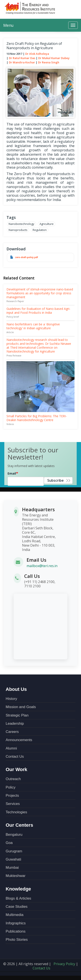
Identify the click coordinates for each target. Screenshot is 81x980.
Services (13, 804)
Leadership (15, 724)
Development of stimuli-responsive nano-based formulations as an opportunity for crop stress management (40, 293)
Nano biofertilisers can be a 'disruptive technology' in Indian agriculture (33, 326)
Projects (12, 796)
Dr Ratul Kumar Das (22, 58)
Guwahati (13, 859)
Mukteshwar (16, 876)
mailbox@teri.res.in (42, 566)
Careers (12, 732)
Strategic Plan (17, 715)
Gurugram (14, 851)
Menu (8, 25)
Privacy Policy (64, 964)
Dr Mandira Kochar (22, 62)
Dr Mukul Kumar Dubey (54, 58)
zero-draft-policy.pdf (27, 257)
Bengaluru (14, 835)
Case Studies (17, 907)
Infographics (16, 923)
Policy (10, 787)
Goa (9, 843)
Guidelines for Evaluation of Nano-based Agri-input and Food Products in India (38, 311)
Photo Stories (17, 940)
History (11, 699)
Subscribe (56, 480)
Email (12, 473)
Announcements (19, 740)
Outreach (13, 779)
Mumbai (12, 868)
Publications (16, 931)
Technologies (16, 812)
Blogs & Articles (18, 898)
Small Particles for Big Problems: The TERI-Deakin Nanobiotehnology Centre (37, 418)
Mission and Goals (21, 707)
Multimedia (14, 915)
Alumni (11, 748)
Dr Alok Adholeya (37, 54)
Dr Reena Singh (49, 62)
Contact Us (15, 757)
